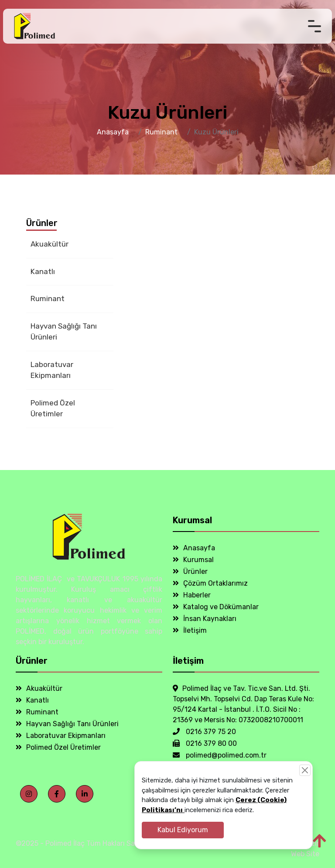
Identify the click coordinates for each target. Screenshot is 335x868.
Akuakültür (50, 244)
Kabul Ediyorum (183, 830)
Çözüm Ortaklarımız (210, 583)
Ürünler (190, 571)
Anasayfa (113, 132)
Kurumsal (193, 560)
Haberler (192, 595)
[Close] (305, 770)
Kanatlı (43, 271)
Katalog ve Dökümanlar (216, 607)
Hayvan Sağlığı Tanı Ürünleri (64, 332)
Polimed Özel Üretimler (53, 408)
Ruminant (161, 132)
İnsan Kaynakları (205, 619)
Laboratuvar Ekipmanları (52, 370)
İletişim (190, 630)
